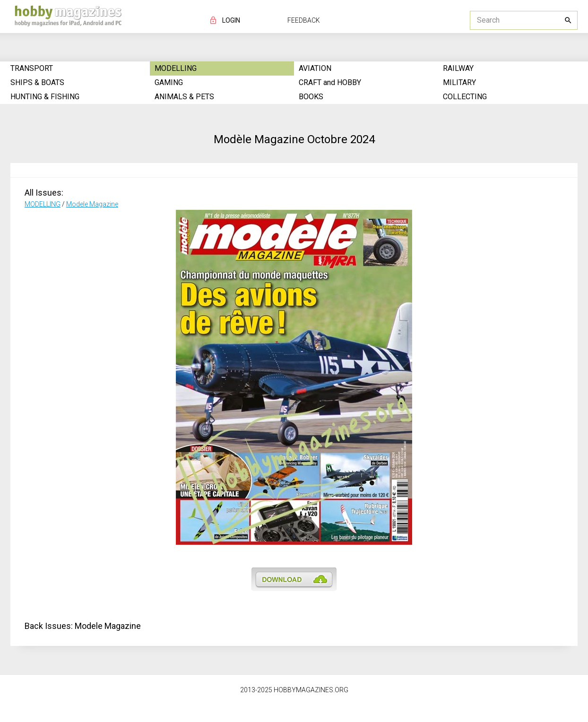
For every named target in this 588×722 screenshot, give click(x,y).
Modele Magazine (92, 204)
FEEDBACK (304, 20)
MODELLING (43, 204)
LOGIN (231, 20)
